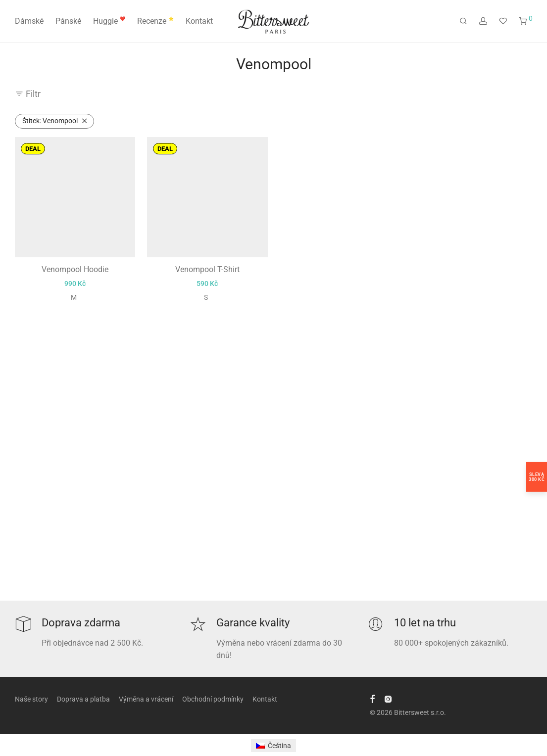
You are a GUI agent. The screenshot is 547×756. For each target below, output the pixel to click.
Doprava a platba (83, 699)
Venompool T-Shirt (207, 281)
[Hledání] (463, 21)
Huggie (109, 21)
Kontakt (199, 21)
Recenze (155, 21)
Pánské (68, 21)
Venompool (50, 121)
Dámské (29, 21)
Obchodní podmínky (213, 699)
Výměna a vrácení (146, 699)
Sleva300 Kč (537, 477)
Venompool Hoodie (75, 281)
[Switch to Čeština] (273, 746)
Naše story (31, 699)
